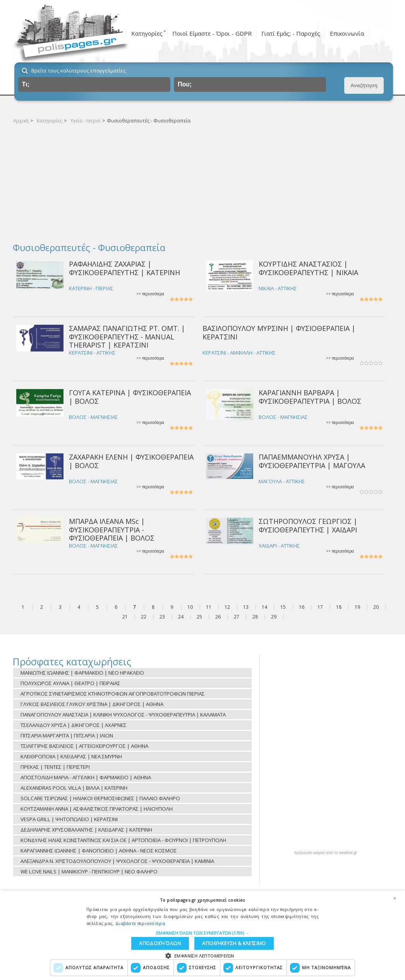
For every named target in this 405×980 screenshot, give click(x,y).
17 (320, 607)
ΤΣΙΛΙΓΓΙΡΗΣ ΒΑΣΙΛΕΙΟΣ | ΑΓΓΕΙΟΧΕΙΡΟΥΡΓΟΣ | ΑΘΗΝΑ (84, 746)
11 (209, 607)
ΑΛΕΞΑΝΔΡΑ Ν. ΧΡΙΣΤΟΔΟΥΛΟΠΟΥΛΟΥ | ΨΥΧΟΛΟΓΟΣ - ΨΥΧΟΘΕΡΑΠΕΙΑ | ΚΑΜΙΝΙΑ (117, 861)
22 (144, 617)
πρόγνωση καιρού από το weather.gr (325, 853)
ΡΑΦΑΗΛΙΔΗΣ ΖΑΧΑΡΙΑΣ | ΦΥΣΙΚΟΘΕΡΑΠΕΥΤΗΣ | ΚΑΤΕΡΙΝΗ (124, 268)
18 (339, 607)
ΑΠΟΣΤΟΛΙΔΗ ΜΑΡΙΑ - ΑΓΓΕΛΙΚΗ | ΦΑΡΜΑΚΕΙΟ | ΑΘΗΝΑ (86, 777)
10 (190, 607)
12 (227, 607)
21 (125, 617)
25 (199, 617)
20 (376, 607)
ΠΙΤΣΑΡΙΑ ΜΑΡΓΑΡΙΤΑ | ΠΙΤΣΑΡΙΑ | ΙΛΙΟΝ (67, 735)
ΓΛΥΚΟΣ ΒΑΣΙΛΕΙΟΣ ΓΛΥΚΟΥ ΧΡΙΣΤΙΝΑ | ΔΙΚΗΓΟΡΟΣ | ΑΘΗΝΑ (92, 704)
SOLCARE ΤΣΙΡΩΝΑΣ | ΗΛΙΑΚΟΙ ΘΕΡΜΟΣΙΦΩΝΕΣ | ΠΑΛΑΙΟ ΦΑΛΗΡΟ (100, 798)
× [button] (395, 896)
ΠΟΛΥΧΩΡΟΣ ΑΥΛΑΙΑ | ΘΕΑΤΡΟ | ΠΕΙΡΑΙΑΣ (70, 683)
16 (302, 607)
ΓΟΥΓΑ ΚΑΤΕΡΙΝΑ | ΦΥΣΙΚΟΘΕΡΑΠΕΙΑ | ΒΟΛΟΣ (130, 397)
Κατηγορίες (147, 33)
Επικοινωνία (347, 33)
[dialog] (202, 934)
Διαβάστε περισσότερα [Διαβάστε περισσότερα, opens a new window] (140, 921)
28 (255, 617)
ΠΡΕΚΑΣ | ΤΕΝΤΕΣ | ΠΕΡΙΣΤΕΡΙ (55, 767)
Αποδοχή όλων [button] (242, 942)
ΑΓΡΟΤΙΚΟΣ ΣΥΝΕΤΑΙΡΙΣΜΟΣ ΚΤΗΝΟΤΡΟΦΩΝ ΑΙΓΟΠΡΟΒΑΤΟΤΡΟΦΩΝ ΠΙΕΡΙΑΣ (113, 694)
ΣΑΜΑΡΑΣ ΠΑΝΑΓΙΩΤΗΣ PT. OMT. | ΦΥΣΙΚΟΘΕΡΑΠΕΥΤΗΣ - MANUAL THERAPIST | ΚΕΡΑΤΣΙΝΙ (127, 337)
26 (218, 617)
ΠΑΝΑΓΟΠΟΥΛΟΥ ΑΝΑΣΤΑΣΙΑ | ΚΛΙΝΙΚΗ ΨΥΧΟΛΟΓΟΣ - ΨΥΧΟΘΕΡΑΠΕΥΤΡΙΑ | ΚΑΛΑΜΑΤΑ (123, 715)
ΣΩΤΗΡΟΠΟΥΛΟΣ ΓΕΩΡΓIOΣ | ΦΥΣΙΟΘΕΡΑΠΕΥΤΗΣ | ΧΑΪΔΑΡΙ (308, 525)
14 (264, 607)
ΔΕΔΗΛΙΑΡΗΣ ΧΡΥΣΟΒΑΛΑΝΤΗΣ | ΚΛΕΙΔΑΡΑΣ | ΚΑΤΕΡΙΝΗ (86, 830)
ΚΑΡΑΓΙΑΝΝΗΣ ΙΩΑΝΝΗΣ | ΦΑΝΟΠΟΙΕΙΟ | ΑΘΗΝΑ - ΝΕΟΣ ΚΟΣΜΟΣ (99, 851)
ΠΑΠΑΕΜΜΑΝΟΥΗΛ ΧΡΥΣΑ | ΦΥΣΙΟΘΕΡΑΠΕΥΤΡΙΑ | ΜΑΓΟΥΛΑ (312, 461)
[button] (203, 931)
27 (237, 617)
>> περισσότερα (150, 294)
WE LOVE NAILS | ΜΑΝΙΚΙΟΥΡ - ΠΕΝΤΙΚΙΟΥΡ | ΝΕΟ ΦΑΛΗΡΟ (89, 871)
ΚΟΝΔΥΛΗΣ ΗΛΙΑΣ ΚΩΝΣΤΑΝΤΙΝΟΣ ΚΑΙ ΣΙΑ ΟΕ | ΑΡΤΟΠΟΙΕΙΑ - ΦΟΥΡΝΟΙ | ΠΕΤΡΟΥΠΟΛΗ (123, 840)
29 (274, 617)
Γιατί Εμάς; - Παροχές (291, 33)
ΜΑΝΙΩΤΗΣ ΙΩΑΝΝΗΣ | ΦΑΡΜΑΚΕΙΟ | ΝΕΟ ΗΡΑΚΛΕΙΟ (82, 673)
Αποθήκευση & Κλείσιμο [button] (171, 942)
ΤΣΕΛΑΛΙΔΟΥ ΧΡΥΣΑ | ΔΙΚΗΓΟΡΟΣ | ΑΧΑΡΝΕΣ (74, 725)
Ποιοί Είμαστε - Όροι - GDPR (212, 33)
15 (283, 607)
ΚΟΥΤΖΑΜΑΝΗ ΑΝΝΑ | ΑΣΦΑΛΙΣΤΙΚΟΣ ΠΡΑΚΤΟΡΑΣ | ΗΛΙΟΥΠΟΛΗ (97, 809)
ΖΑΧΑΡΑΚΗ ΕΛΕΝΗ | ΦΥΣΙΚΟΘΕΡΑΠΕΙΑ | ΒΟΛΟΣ (131, 461)
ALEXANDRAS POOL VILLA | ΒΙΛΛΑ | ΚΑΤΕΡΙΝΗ (74, 788)
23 (162, 617)
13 (246, 607)
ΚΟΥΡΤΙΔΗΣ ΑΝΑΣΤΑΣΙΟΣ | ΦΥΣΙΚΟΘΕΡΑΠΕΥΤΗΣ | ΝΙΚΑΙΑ (308, 268)
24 (181, 617)
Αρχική (21, 121)
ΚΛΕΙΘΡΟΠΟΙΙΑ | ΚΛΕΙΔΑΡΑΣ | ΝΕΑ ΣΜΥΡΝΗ (71, 756)
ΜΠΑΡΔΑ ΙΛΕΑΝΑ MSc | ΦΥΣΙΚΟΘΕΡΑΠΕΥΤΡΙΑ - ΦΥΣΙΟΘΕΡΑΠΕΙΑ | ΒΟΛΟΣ (112, 530)
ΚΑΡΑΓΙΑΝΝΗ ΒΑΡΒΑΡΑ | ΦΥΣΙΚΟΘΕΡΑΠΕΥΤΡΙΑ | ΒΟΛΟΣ (310, 397)
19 (357, 607)
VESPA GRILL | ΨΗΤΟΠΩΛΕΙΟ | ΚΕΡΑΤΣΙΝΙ (69, 819)
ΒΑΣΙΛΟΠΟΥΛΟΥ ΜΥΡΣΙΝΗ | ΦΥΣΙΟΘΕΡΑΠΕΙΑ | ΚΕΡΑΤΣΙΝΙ (279, 332)
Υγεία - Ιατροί (86, 121)
